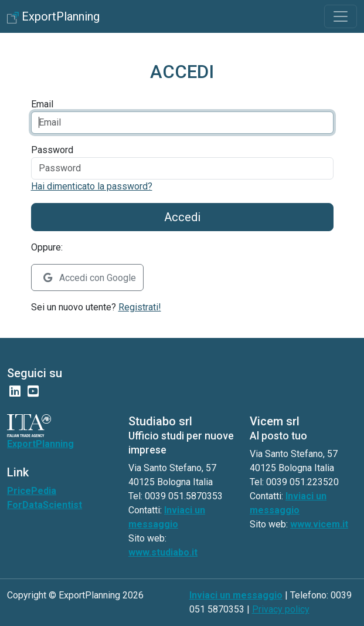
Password (52, 150)
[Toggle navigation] (341, 16)
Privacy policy (281, 609)
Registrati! (140, 307)
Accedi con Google (90, 278)
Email (42, 104)
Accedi (182, 217)
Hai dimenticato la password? (92, 186)
